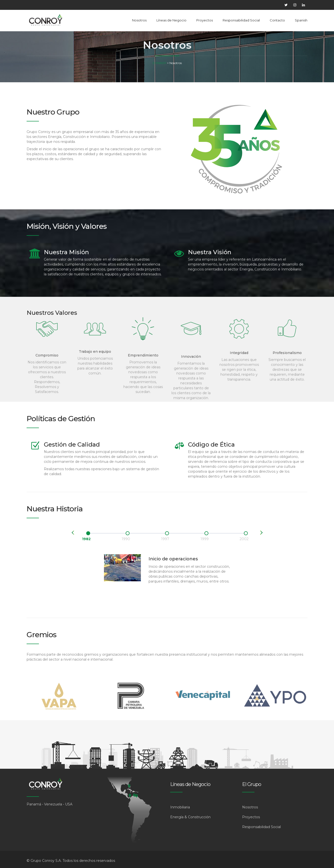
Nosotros (139, 20)
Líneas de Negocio (171, 20)
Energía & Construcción (190, 817)
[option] (88, 536)
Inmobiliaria (180, 807)
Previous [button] (73, 533)
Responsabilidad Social (241, 20)
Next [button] (261, 533)
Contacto (277, 20)
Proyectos (205, 20)
